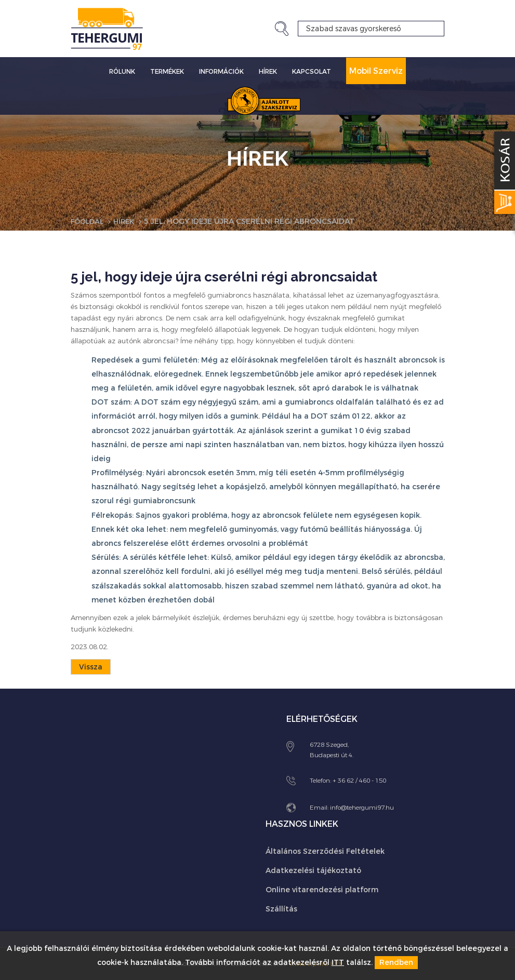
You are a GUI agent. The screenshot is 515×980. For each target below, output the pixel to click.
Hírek (268, 72)
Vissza (91, 667)
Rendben (396, 963)
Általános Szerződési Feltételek (325, 851)
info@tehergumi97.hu (362, 808)
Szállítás (281, 909)
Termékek (167, 72)
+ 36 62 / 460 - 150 (359, 781)
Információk (221, 72)
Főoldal (89, 221)
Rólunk (122, 72)
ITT (338, 963)
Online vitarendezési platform (322, 890)
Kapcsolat (312, 72)
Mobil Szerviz (376, 71)
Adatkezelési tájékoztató (313, 871)
